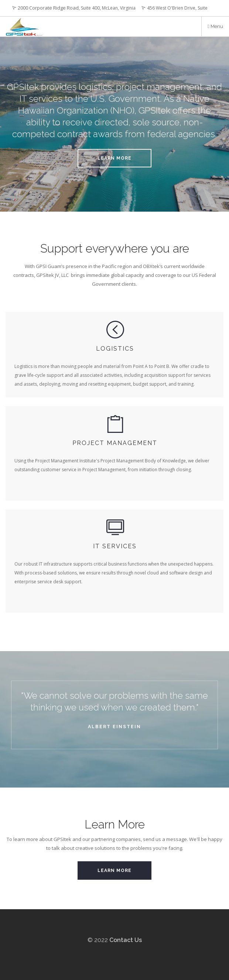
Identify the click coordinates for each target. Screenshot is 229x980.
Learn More (115, 158)
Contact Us (126, 940)
